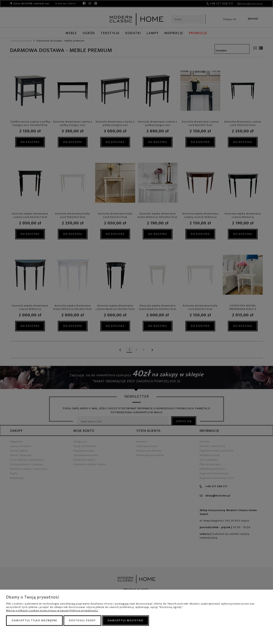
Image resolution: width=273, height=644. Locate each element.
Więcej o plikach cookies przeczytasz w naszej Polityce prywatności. (52, 611)
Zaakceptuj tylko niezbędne (34, 620)
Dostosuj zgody (82, 620)
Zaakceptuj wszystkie (126, 620)
